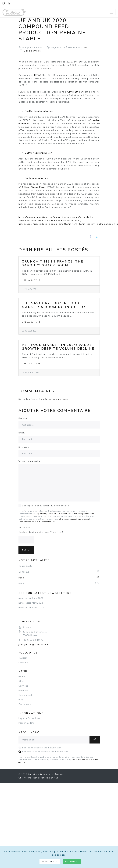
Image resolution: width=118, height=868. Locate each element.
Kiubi (56, 778)
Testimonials (26, 695)
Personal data (27, 723)
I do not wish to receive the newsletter (45, 752)
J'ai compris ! (72, 861)
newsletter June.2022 (31, 598)
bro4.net (32, 778)
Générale (59, 572)
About (22, 681)
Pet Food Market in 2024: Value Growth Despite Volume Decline (58, 347)
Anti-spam (24, 527)
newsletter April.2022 (31, 607)
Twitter (23, 658)
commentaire (32, 51)
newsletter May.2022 (31, 603)
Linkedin (23, 662)
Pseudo (23, 418)
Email (22, 433)
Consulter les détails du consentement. (37, 522)
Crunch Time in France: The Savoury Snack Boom (53, 263)
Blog (21, 700)
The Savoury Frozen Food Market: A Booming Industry (54, 305)
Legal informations (29, 718)
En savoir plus (50, 861)
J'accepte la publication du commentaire (46, 506)
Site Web (24, 447)
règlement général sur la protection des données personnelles (65, 514)
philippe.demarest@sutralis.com (74, 519)
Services (23, 686)
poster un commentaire (54, 399)
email (74, 760)
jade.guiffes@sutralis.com (34, 645)
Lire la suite (31, 280)
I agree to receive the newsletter (42, 748)
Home (22, 677)
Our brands (25, 704)
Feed (59, 578)
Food (59, 584)
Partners (23, 690)
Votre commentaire (29, 461)
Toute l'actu (25, 566)
